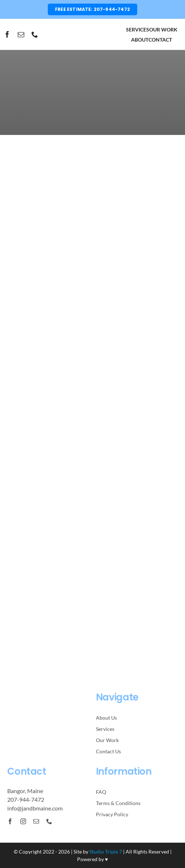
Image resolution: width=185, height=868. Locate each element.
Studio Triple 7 (106, 852)
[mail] (21, 34)
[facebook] (7, 34)
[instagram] (23, 821)
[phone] (35, 34)
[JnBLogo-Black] (92, 28)
